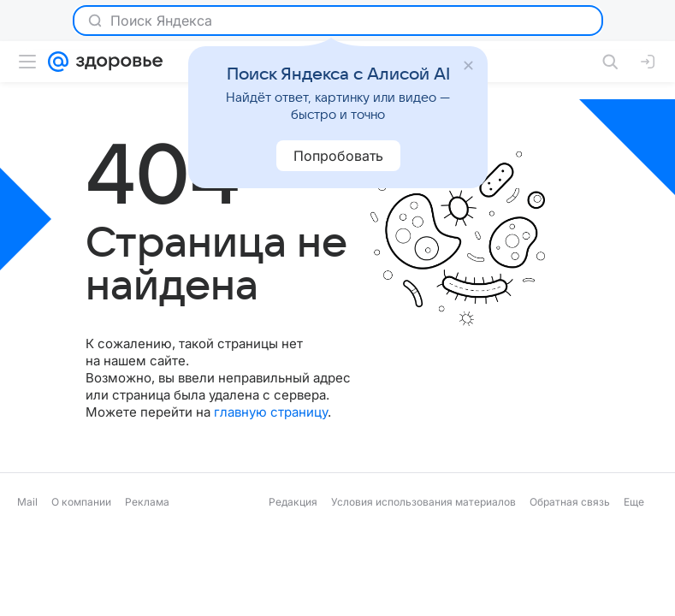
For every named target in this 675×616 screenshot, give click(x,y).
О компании (81, 502)
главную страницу (271, 412)
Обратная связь (570, 502)
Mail (27, 502)
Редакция (293, 502)
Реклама (147, 502)
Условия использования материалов (423, 502)
